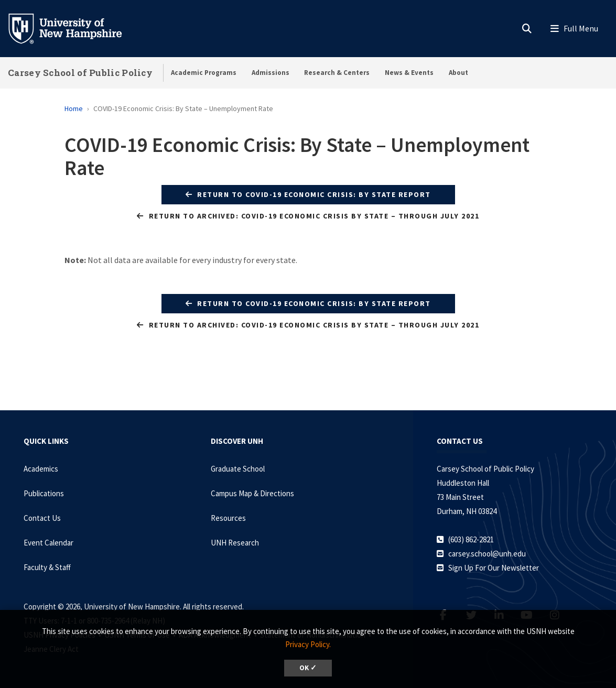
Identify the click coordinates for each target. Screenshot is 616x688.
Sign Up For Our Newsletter (494, 568)
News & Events (409, 73)
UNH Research (235, 543)
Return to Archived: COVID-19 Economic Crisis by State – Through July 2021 (308, 216)
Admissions (271, 73)
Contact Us (42, 518)
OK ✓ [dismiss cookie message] (308, 668)
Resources (228, 518)
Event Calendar (48, 543)
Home (74, 108)
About (458, 73)
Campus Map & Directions (252, 493)
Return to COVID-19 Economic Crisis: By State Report (308, 194)
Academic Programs (204, 73)
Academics (41, 469)
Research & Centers (337, 73)
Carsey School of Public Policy (80, 73)
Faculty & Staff (47, 567)
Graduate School (238, 469)
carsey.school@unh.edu (487, 554)
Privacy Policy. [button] (308, 644)
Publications (44, 493)
